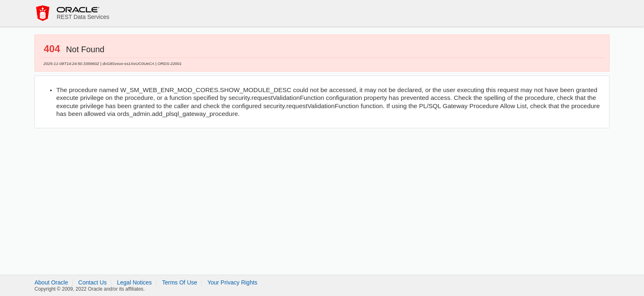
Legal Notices (135, 282)
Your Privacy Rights (232, 282)
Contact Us (93, 282)
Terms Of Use (179, 282)
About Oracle (51, 282)
